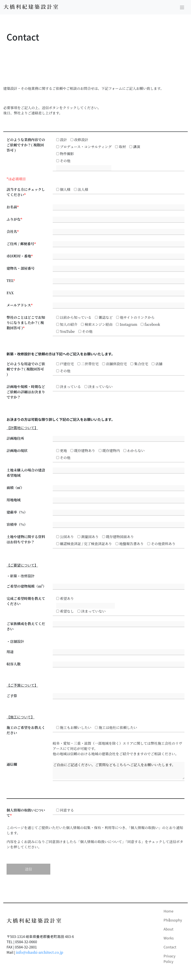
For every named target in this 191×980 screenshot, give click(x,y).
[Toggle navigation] (182, 7)
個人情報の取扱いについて (26, 813)
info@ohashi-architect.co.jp (39, 952)
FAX (10, 293)
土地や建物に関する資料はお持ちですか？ (26, 539)
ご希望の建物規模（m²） (26, 586)
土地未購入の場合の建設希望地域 (26, 473)
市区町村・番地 (20, 256)
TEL (11, 281)
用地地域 (14, 500)
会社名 (13, 231)
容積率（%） (17, 524)
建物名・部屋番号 (21, 268)
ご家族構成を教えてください (26, 626)
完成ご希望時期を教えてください (26, 601)
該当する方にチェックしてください (26, 192)
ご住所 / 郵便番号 (21, 244)
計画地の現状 (17, 451)
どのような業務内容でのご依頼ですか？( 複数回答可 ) (26, 145)
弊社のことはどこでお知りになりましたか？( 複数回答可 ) (26, 323)
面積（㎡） (15, 488)
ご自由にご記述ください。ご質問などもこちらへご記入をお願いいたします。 (119, 771)
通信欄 (12, 764)
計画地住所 (15, 438)
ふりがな (14, 219)
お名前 (13, 207)
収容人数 (14, 664)
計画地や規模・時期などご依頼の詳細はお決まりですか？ (26, 392)
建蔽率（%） (17, 512)
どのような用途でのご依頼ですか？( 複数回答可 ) (26, 369)
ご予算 (12, 696)
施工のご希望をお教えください (26, 730)
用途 (10, 652)
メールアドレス (20, 305)
